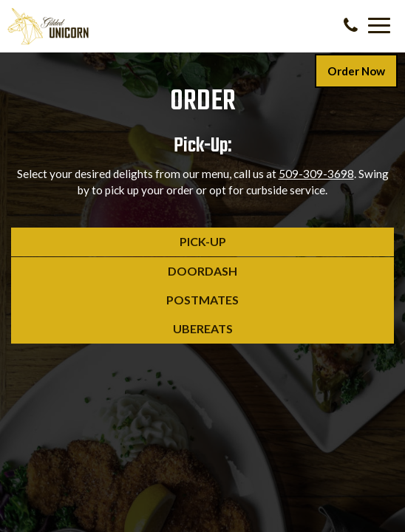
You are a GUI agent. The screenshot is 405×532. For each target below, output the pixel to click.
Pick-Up (119, 245)
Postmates (125, 303)
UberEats (122, 332)
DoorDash (124, 274)
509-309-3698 (316, 174)
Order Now (356, 71)
